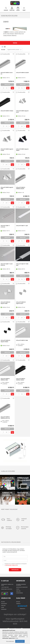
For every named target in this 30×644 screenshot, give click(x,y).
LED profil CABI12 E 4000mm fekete (21, 379)
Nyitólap (18, 602)
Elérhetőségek (20, 593)
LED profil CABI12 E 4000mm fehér (5, 379)
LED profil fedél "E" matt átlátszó (7, 265)
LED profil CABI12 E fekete (7, 111)
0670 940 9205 (20, 623)
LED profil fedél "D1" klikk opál (22, 265)
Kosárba (12, 88)
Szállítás (18, 591)
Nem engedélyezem (10, 641)
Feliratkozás (15, 570)
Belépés (3, 602)
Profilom (3, 606)
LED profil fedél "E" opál (22, 226)
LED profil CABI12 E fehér (22, 340)
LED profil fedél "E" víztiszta (5, 226)
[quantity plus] (9, 88)
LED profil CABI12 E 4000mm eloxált (21, 188)
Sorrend (3, 50)
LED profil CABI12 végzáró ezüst (22, 112)
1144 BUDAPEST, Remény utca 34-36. (7, 585)
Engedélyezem (20, 641)
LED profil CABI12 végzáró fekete (22, 150)
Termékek (18, 604)
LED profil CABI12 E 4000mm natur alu (5, 418)
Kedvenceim (4, 609)
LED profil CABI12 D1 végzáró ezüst (21, 303)
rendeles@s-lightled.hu (7, 589)
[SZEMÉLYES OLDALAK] (12, 9)
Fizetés (18, 589)
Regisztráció (4, 604)
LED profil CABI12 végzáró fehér (7, 188)
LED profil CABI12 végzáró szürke (7, 150)
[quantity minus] (2, 88)
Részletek (7, 85)
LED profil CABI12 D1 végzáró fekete (5, 341)
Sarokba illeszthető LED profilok (9, 16)
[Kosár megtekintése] (18, 9)
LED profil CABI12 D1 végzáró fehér (5, 303)
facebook (12, 594)
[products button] (24, 9)
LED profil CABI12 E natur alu (7, 73)
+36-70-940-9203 (5, 587)
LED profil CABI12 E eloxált (22, 73)
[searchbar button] (6, 9)
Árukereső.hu (23, 609)
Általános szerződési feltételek (21, 585)
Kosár (3, 607)
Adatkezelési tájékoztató (22, 587)
